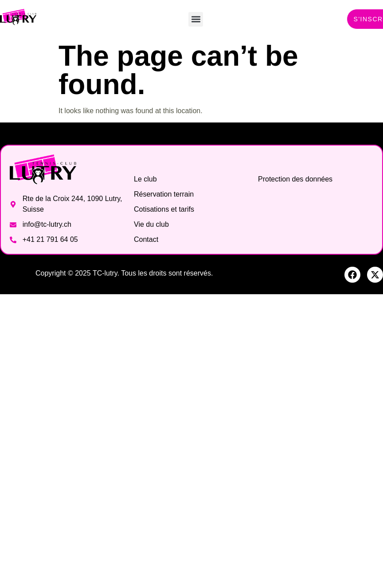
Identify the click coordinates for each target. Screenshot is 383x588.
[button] (196, 19)
